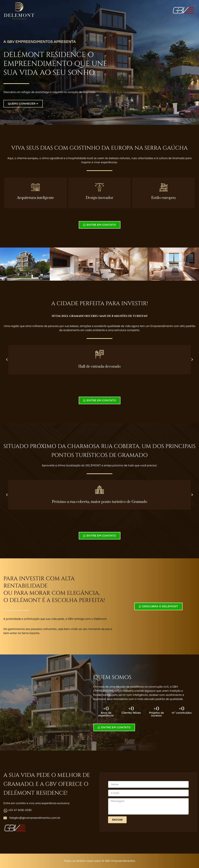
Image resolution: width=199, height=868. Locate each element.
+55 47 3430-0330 (20, 810)
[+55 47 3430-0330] (5, 811)
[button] (7, 360)
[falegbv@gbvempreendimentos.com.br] (5, 818)
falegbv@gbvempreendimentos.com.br (35, 818)
